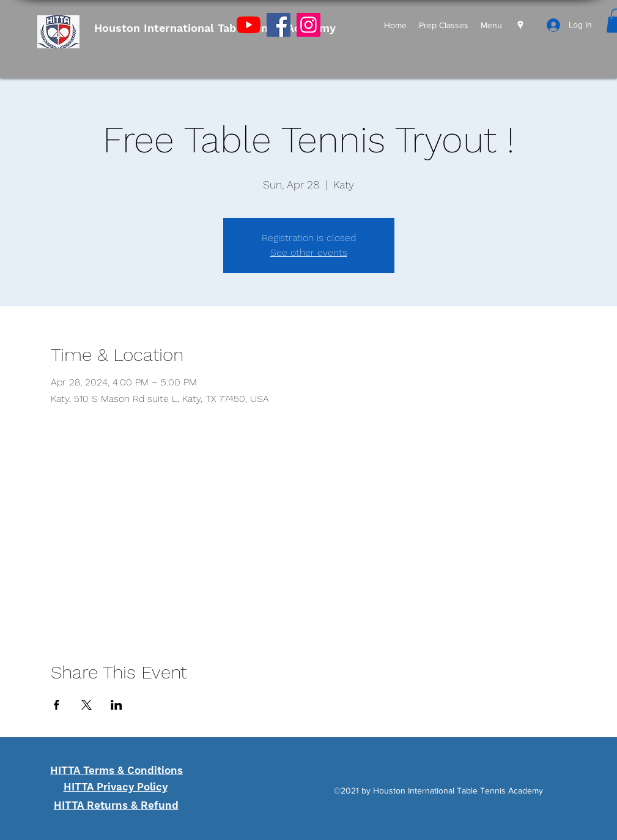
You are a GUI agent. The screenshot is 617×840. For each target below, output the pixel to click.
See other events (309, 252)
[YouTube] (249, 25)
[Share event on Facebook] (57, 705)
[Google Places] (520, 25)
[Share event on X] (87, 705)
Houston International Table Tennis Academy (215, 28)
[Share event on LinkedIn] (116, 705)
